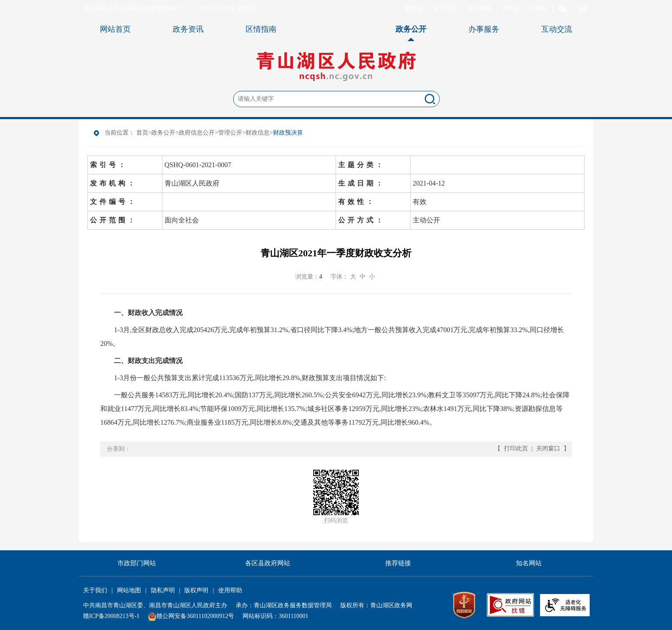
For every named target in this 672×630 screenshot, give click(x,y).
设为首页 (445, 8)
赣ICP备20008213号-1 (111, 616)
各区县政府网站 (268, 563)
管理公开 (230, 133)
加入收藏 (479, 8)
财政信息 (258, 133)
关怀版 (510, 8)
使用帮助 (230, 590)
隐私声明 (163, 590)
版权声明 (196, 590)
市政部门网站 (137, 563)
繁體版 (414, 8)
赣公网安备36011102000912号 (195, 616)
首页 (142, 133)
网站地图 (129, 590)
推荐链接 (398, 563)
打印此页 (516, 448)
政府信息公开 (197, 133)
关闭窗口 (548, 448)
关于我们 (95, 590)
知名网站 (529, 563)
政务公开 (163, 133)
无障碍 (539, 8)
